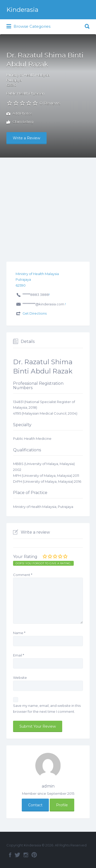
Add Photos (19, 114)
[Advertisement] (48, 208)
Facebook (10, 855)
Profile (62, 805)
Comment (23, 575)
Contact (35, 805)
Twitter (17, 855)
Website (20, 678)
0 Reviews (50, 103)
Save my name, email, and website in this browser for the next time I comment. (47, 709)
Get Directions (35, 313)
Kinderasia (22, 10)
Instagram (26, 855)
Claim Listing (20, 122)
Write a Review (26, 138)
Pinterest (34, 855)
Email (19, 655)
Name (19, 633)
